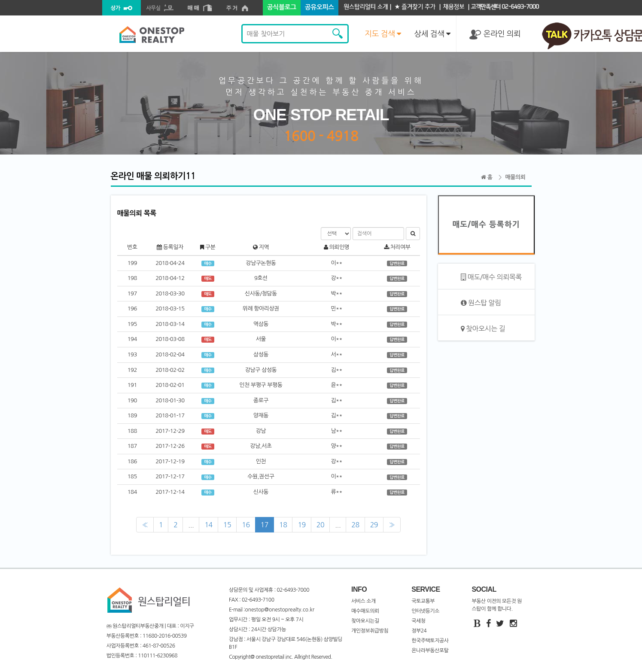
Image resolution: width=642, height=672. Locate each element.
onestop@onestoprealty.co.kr (280, 610)
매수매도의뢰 (365, 611)
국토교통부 (423, 601)
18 (283, 525)
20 (320, 525)
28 (355, 525)
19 (301, 525)
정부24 (419, 631)
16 (246, 525)
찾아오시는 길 (483, 329)
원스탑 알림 (481, 303)
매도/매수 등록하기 (486, 225)
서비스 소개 (364, 601)
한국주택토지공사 (430, 641)
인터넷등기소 (425, 611)
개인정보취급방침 (370, 631)
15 (227, 525)
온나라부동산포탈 (430, 651)
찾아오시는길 (365, 621)
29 (374, 525)
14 (208, 525)
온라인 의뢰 (495, 35)
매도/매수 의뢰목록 (491, 277)
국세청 (418, 621)
